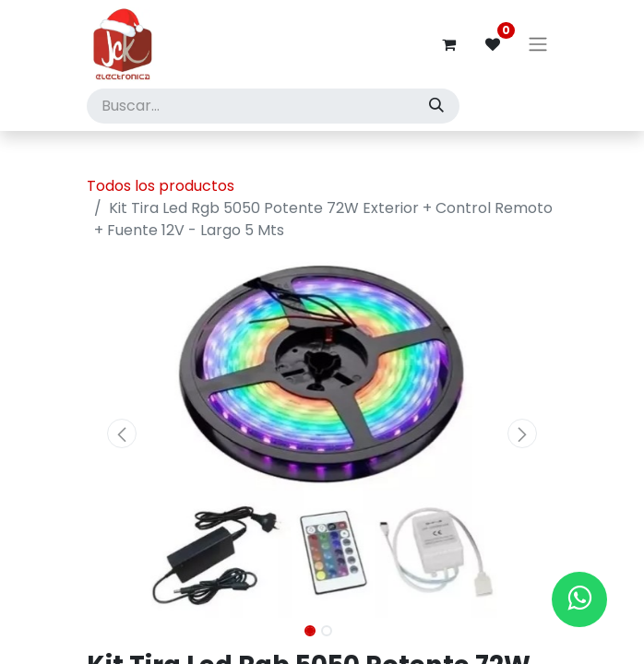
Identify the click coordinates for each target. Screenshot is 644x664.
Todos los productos (161, 186)
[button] (122, 433)
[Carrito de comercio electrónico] (448, 44)
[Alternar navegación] (538, 45)
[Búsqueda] (436, 106)
